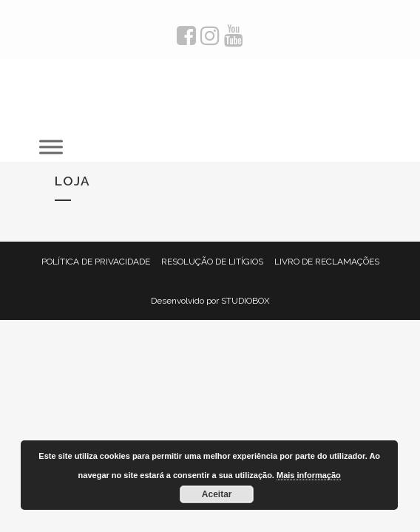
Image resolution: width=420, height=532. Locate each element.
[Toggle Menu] (52, 147)
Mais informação (309, 475)
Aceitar (217, 494)
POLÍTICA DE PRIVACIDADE (96, 262)
